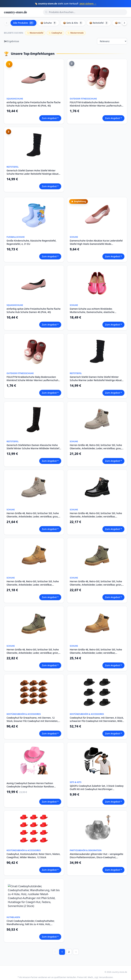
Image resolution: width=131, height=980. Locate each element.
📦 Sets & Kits (73, 23)
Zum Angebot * (50, 118)
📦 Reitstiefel (99, 23)
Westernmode (76, 33)
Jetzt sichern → (88, 4)
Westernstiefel (35, 33)
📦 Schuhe (48, 23)
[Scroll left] (7, 23)
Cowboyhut (55, 33)
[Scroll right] (124, 23)
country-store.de (15, 12)
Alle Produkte (23, 23)
